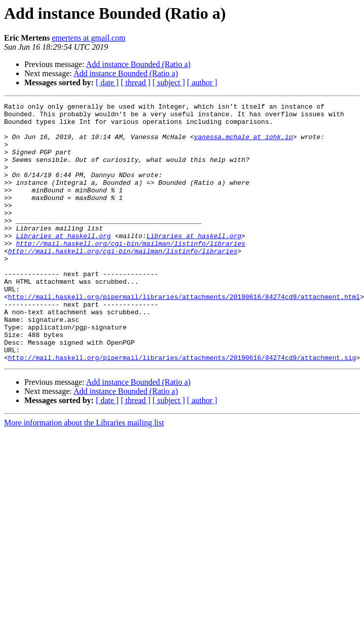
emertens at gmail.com (88, 38)
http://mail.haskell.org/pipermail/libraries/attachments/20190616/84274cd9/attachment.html (184, 336)
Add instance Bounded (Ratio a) (138, 64)
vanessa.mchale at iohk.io (243, 144)
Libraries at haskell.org (63, 263)
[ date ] (107, 82)
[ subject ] (169, 82)
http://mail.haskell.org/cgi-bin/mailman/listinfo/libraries (130, 272)
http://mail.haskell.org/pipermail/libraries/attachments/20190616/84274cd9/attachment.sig (182, 409)
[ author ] (202, 82)
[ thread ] (136, 82)
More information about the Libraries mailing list (84, 474)
